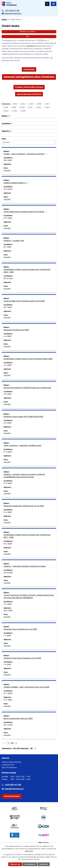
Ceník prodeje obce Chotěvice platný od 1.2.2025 (24, 301)
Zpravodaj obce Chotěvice (29, 94)
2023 (47, 107)
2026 (24, 111)
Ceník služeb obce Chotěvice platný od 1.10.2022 (25, 212)
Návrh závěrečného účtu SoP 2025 (18, 718)
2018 (6, 107)
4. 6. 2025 (7, 336)
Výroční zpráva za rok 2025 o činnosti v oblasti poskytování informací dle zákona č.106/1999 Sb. (29, 596)
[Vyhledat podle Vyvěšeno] (29, 128)
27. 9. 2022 (8, 218)
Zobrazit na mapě (12, 796)
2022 (39, 107)
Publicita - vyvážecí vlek (14, 241)
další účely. (29, 851)
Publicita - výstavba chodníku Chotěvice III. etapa (25, 566)
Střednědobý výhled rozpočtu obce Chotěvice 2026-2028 (28, 359)
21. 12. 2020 (8, 189)
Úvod (4, 20)
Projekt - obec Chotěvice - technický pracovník (26, 154)
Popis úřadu (29, 69)
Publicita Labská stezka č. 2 (17, 183)
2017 (48, 104)
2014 (23, 104)
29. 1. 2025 (8, 307)
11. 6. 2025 (7, 394)
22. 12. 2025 (8, 573)
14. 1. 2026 (7, 604)
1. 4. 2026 (7, 636)
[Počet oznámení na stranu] (33, 748)
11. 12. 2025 (8, 512)
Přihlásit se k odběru (38, 32)
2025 (15, 111)
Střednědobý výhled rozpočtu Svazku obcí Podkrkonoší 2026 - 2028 (27, 271)
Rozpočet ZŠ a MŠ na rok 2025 (16, 330)
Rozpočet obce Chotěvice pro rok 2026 (20, 629)
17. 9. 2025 (8, 452)
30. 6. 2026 (8, 611)
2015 (31, 104)
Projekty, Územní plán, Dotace (29, 87)
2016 (40, 104)
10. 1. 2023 (7, 247)
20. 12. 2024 (8, 279)
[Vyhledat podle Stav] (29, 142)
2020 (23, 107)
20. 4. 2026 (8, 725)
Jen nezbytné (30, 864)
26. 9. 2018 (8, 160)
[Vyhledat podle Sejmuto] (29, 135)
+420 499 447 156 (12, 11)
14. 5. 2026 (8, 700)
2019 (14, 107)
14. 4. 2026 (8, 693)
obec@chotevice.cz (13, 13)
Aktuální (7, 171)
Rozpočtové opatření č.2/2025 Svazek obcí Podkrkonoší (27, 388)
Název (5, 116)
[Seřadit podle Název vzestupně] (10, 115)
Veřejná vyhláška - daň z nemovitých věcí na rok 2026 (26, 687)
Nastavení (44, 864)
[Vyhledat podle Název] (29, 120)
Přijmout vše (15, 864)
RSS (41, 37)
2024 (7, 111)
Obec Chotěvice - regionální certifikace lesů (22, 446)
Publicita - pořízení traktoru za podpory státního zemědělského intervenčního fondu (24, 476)
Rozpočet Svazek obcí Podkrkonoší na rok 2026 (24, 506)
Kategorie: (6, 104)
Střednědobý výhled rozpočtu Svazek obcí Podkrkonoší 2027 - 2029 (27, 536)
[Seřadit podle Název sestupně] (10, 116)
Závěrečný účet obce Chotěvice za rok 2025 (22, 658)
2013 (15, 104)
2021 (31, 107)
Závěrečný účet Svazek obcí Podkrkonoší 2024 (23, 417)
